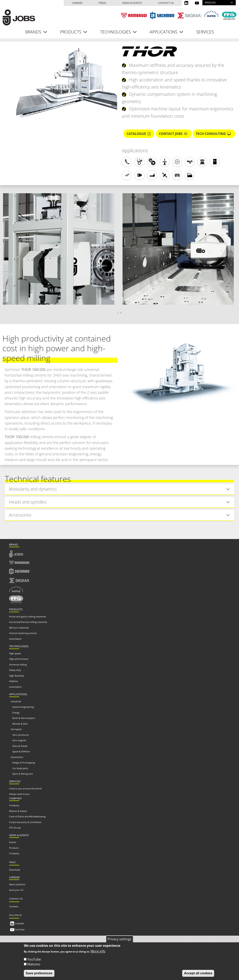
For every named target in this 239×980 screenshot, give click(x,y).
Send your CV (16, 890)
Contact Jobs (174, 134)
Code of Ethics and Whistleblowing (27, 816)
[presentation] (118, 312)
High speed (15, 653)
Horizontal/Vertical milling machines (28, 622)
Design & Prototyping (24, 763)
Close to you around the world (25, 788)
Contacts (14, 906)
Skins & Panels (20, 746)
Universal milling (18, 665)
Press (102, 3)
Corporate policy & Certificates (25, 822)
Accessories (20, 515)
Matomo (34, 964)
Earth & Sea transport (24, 718)
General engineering (23, 707)
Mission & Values (18, 811)
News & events (132, 3)
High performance (19, 659)
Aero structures (21, 735)
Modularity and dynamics (33, 489)
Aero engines (19, 740)
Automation (15, 639)
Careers (77, 3)
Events (13, 842)
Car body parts (20, 768)
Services (205, 32)
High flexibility (17, 676)
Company (14, 805)
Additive (13, 681)
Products (14, 848)
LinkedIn (20, 923)
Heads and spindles (28, 502)
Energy (16, 713)
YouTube (20, 929)
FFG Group (15, 828)
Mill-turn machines (19, 628)
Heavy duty (15, 670)
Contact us (166, 3)
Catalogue (139, 134)
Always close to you (19, 794)
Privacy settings (119, 939)
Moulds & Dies (20, 724)
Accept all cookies (198, 973)
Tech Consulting (214, 134)
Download (15, 870)
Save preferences (39, 973)
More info (98, 951)
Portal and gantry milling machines (27, 617)
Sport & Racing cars (23, 774)
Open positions (17, 884)
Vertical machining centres (23, 633)
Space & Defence (21, 751)
